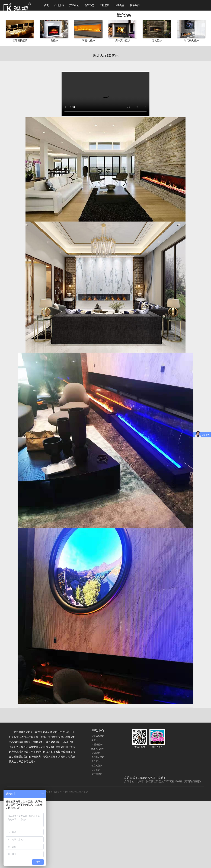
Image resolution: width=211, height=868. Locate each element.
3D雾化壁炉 (97, 745)
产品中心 (74, 5)
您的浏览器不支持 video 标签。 (105, 94)
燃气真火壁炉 (98, 757)
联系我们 (135, 5)
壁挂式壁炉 (97, 774)
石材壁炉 (96, 770)
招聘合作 (120, 5)
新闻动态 (89, 5)
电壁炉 (95, 740)
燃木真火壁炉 (98, 749)
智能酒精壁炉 (98, 736)
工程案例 (104, 5)
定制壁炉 (96, 753)
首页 (46, 5)
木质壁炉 (96, 761)
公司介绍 (59, 5)
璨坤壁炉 (84, 792)
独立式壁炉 (97, 766)
